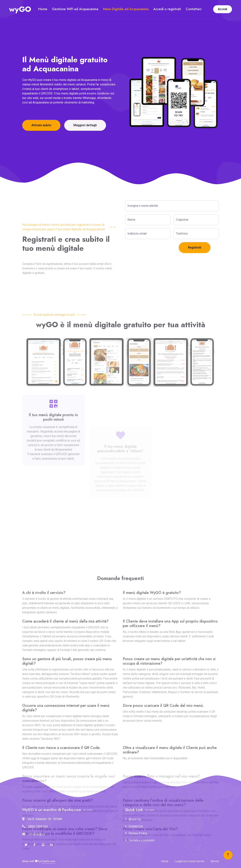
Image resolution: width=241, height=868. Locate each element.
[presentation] (154, 249)
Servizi (215, 861)
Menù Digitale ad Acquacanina (126, 9)
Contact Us (136, 826)
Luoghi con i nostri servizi (190, 861)
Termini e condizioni (141, 840)
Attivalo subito (41, 125)
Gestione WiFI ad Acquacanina (75, 9)
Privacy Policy (138, 833)
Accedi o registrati (167, 9)
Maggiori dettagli (85, 125)
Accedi (223, 9)
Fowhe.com (48, 861)
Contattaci (194, 9)
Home (43, 9)
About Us (135, 819)
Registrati (195, 248)
